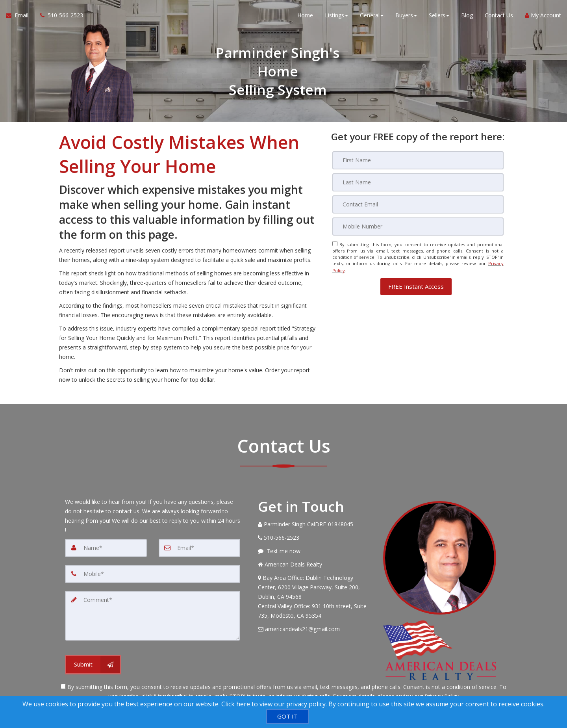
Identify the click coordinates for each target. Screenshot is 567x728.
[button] (416, 285)
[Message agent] (315, 551)
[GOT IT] (287, 716)
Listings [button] (336, 16)
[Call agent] (59, 16)
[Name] (106, 548)
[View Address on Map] (315, 597)
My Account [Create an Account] (543, 16)
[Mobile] (418, 227)
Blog (467, 16)
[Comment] (153, 616)
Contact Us (499, 16)
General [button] (372, 16)
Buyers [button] (406, 16)
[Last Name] (418, 182)
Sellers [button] (439, 16)
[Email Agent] (20, 16)
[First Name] (418, 160)
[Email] (418, 204)
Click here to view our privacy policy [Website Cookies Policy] (273, 704)
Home (305, 16)
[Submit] (93, 665)
